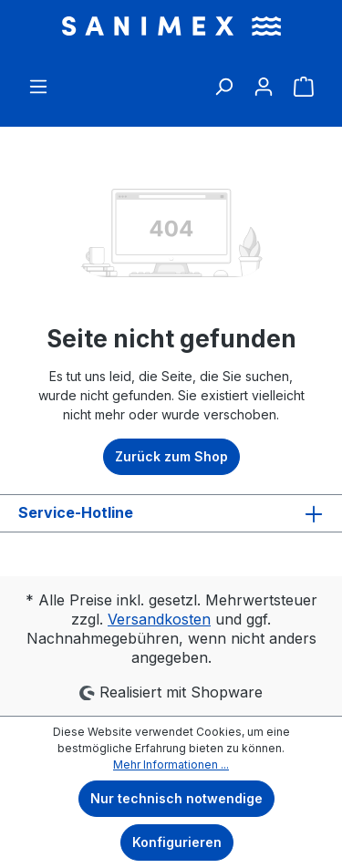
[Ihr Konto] (264, 81)
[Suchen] (223, 81)
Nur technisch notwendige (176, 798)
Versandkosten (159, 619)
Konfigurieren (177, 842)
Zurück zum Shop (171, 456)
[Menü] (38, 81)
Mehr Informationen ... (171, 765)
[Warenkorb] (304, 87)
